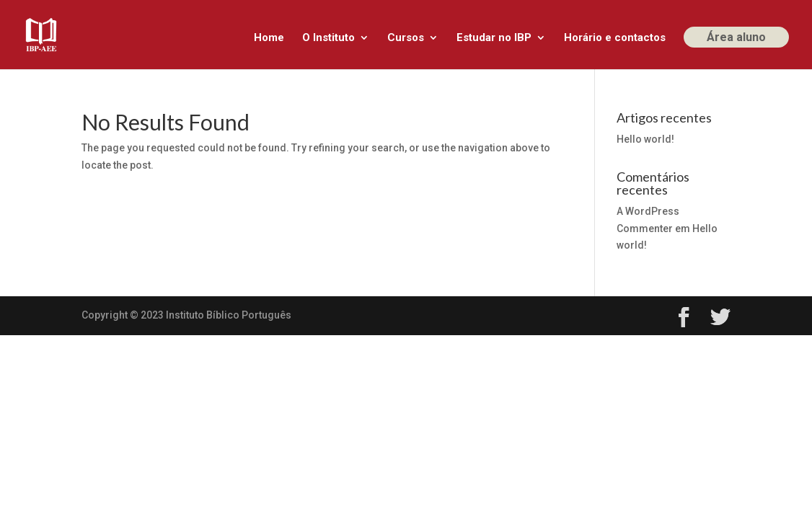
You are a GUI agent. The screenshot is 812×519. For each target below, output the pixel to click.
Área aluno (736, 37)
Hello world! (645, 139)
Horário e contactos (615, 38)
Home (269, 38)
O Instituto (328, 38)
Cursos (406, 38)
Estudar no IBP (494, 38)
